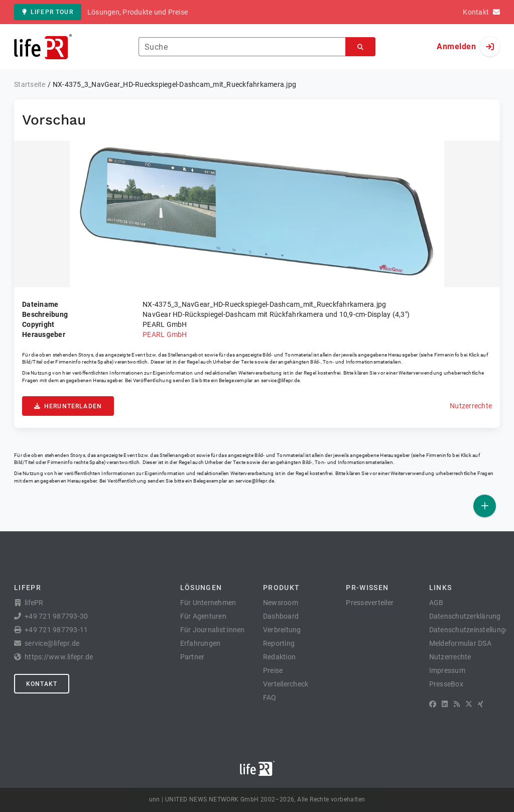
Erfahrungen (201, 643)
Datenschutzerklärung (465, 616)
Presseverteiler (370, 603)
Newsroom (281, 603)
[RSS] (457, 704)
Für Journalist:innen (213, 630)
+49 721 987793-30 (56, 616)
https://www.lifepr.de (59, 657)
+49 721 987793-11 (56, 630)
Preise (273, 670)
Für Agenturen (203, 616)
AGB (436, 603)
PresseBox (446, 684)
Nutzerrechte (471, 406)
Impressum (447, 670)
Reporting (279, 643)
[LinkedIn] (445, 704)
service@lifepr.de (281, 380)
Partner (192, 657)
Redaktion (279, 657)
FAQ (270, 698)
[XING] (481, 704)
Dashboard (281, 616)
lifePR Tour (48, 12)
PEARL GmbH (165, 334)
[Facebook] (433, 704)
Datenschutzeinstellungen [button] (471, 630)
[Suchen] (360, 47)
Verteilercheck (286, 684)
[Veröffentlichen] (485, 506)
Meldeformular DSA (460, 643)
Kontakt (42, 684)
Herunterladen (68, 406)
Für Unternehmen (208, 603)
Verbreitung (282, 630)
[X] (469, 704)
